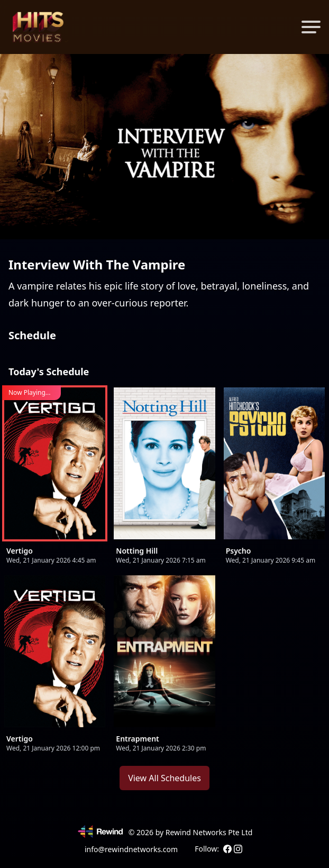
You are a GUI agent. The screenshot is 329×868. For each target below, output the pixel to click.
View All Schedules (164, 778)
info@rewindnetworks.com (131, 849)
